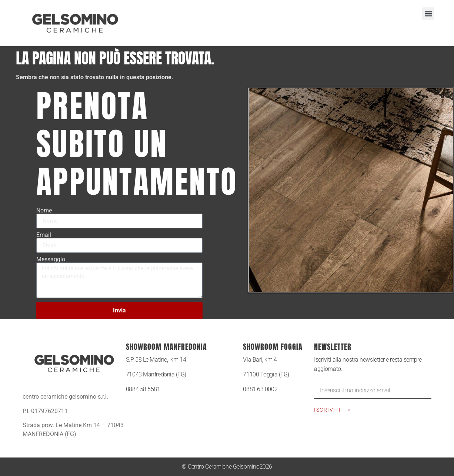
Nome (44, 211)
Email (44, 235)
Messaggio (51, 259)
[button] (428, 14)
